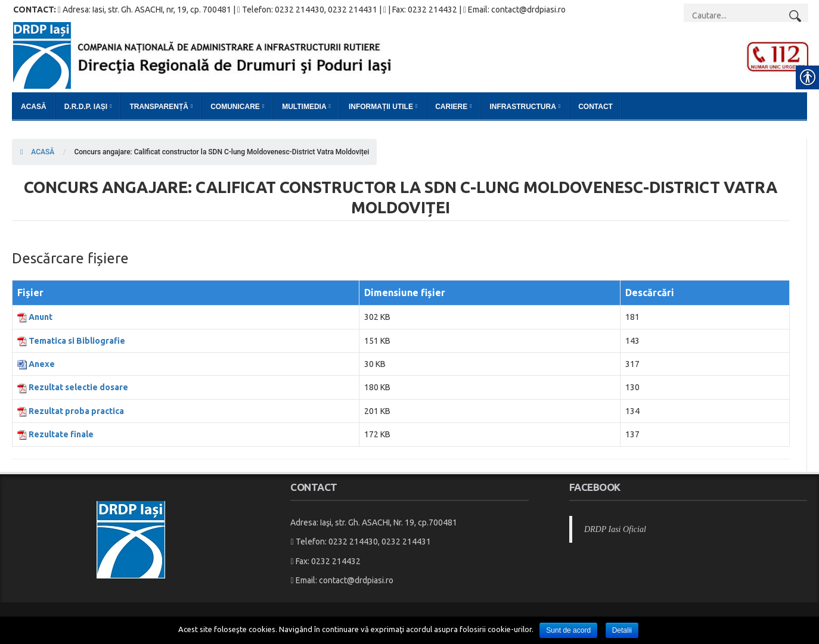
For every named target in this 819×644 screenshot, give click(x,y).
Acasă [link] (34, 107)
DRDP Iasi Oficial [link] (615, 529)
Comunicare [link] (235, 107)
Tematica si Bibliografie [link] (77, 341)
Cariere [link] (451, 107)
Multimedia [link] (304, 107)
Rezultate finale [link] (61, 434)
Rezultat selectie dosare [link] (78, 387)
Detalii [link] (622, 630)
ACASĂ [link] (37, 152)
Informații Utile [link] (381, 107)
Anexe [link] (42, 364)
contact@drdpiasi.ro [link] (356, 580)
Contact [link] (595, 107)
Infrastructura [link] (523, 107)
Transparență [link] (159, 107)
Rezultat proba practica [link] (76, 411)
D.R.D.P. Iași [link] (86, 107)
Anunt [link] (41, 317)
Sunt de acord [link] (568, 630)
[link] (411, 55)
